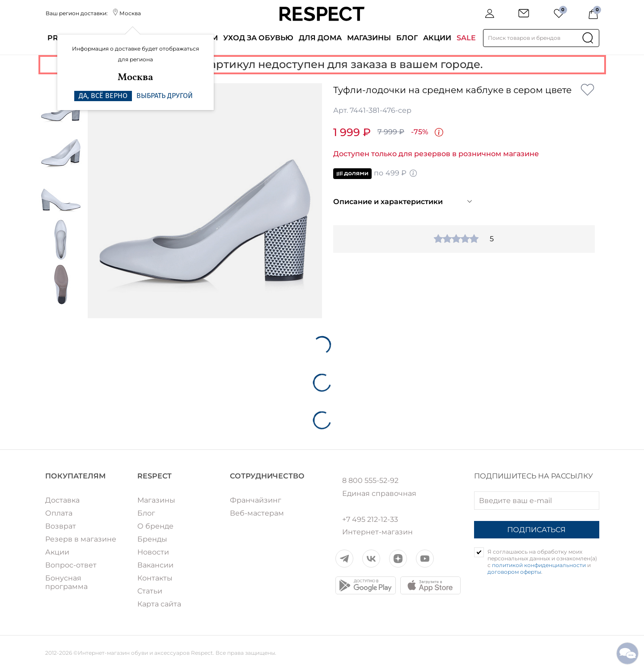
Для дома (320, 38)
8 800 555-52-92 (370, 481)
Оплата (59, 513)
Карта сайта (159, 604)
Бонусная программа (66, 582)
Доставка (62, 500)
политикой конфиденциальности (539, 565)
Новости (153, 552)
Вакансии (155, 565)
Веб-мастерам (257, 513)
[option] (205, 201)
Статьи (150, 591)
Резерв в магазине (81, 539)
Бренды (152, 539)
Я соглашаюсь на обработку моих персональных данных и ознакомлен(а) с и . (542, 562)
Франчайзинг (256, 500)
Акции (437, 38)
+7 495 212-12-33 (370, 520)
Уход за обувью (258, 38)
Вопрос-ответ (71, 565)
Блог (407, 38)
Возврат (61, 526)
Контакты (155, 578)
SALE (466, 38)
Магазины (369, 38)
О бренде (155, 526)
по (375, 174)
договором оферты (514, 572)
